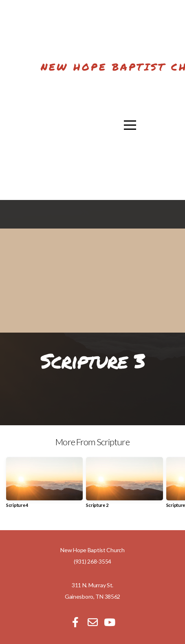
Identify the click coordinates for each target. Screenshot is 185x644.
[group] (44, 485)
